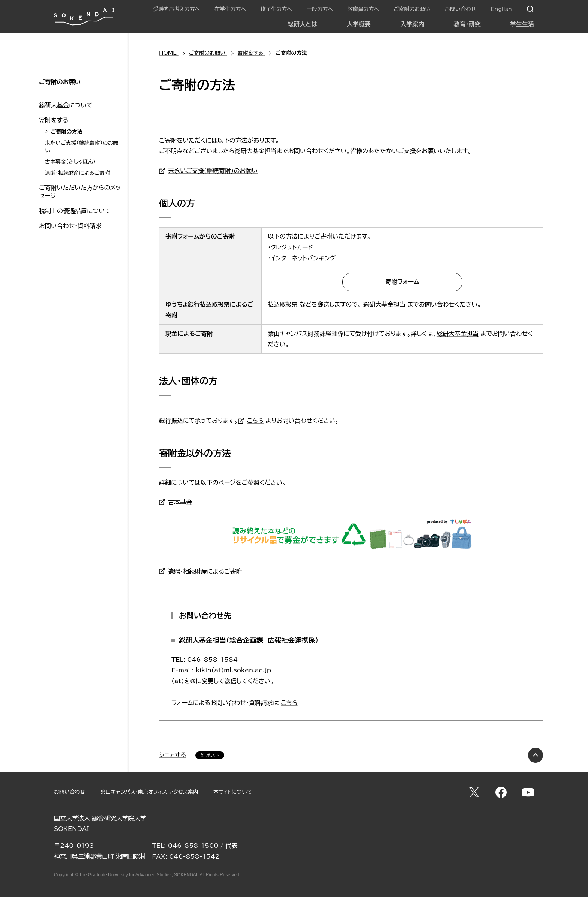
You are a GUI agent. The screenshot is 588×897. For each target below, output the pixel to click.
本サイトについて (233, 792)
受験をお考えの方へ (177, 9)
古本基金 (180, 502)
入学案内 (412, 24)
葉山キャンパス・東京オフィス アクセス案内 (149, 792)
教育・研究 (467, 24)
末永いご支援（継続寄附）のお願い (213, 171)
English (501, 9)
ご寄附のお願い (412, 9)
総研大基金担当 (384, 304)
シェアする (173, 755)
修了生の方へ (276, 9)
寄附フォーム (402, 282)
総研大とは (302, 24)
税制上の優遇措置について (75, 211)
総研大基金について (66, 105)
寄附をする (54, 120)
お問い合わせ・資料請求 (70, 226)
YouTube (528, 792)
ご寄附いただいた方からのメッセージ (80, 192)
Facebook (501, 792)
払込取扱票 (283, 304)
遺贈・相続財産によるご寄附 (205, 571)
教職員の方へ (363, 9)
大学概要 (359, 24)
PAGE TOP (535, 755)
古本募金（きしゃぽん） (70, 162)
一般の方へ (320, 9)
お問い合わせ (460, 9)
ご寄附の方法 (67, 132)
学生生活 (522, 24)
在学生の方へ (230, 9)
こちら (255, 421)
